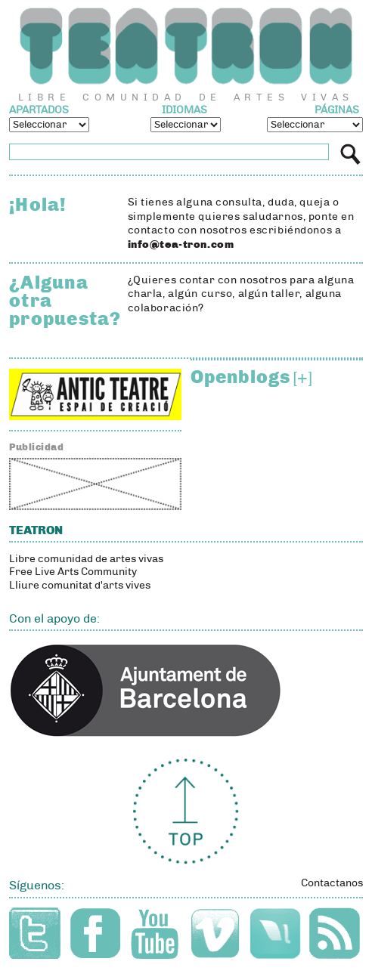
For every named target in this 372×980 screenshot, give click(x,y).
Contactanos (332, 883)
